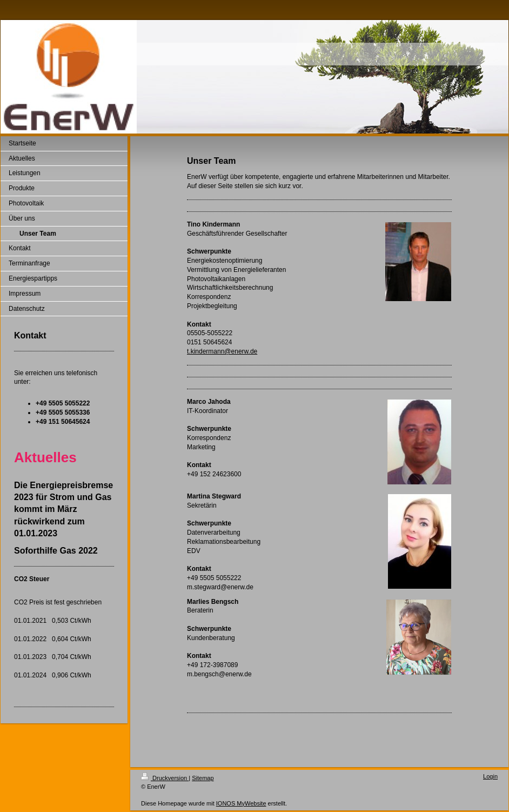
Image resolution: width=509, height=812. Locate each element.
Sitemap (203, 778)
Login (490, 776)
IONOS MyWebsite (241, 803)
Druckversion (165, 778)
